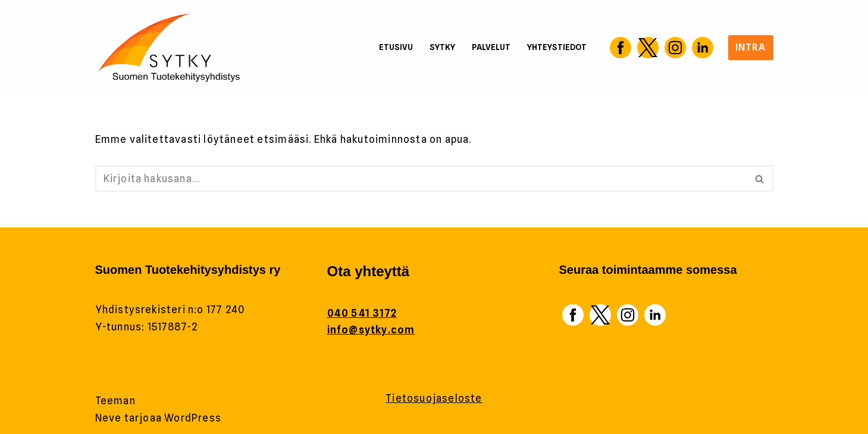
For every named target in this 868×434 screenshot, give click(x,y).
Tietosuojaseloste (434, 398)
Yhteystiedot (557, 47)
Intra (751, 47)
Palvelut (491, 47)
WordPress (193, 418)
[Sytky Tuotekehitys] (170, 48)
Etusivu (394, 47)
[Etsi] (421, 179)
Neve (109, 418)
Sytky (441, 47)
